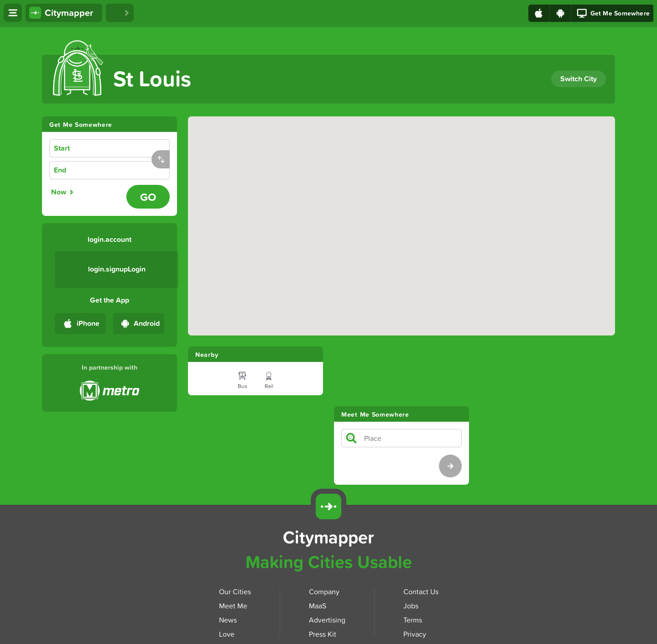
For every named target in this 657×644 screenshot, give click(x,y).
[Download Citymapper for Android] (614, 446)
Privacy (415, 574)
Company (324, 532)
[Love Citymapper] (120, 13)
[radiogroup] (86, 192)
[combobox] (124, 149)
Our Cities (235, 532)
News (228, 560)
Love (227, 574)
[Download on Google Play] (561, 13)
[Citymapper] (328, 447)
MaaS (318, 546)
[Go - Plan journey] (148, 197)
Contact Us (421, 532)
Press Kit (323, 574)
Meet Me (233, 546)
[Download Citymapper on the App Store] (285, 611)
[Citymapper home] (64, 13)
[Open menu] (13, 13)
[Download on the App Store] (539, 13)
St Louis (152, 78)
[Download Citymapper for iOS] (572, 446)
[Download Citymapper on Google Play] (375, 610)
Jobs (411, 546)
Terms (413, 560)
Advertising (327, 560)
